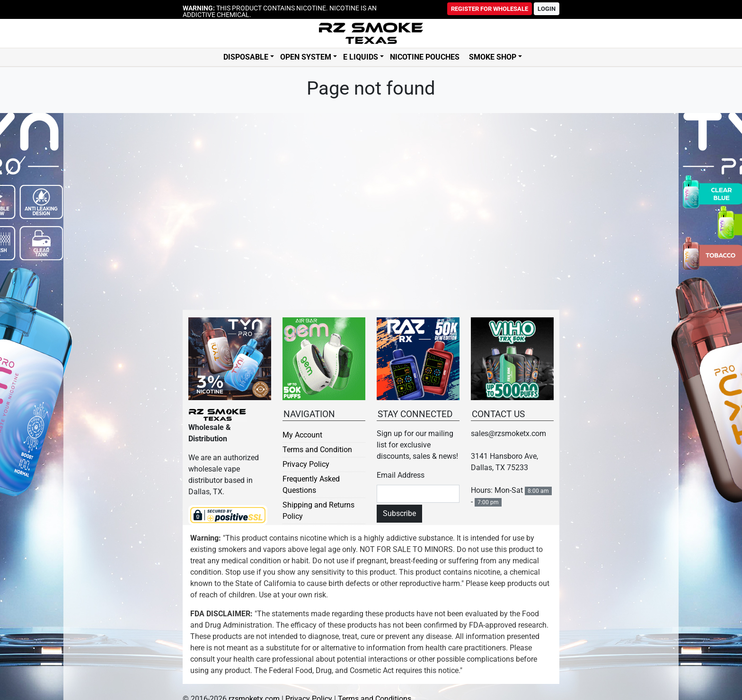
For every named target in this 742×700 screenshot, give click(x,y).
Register (490, 9)
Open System (306, 57)
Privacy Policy (306, 464)
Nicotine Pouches (425, 57)
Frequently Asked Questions (311, 485)
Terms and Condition (317, 450)
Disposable (246, 57)
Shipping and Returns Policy (318, 511)
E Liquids (361, 57)
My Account (302, 435)
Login (547, 9)
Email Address (401, 475)
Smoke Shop (493, 57)
